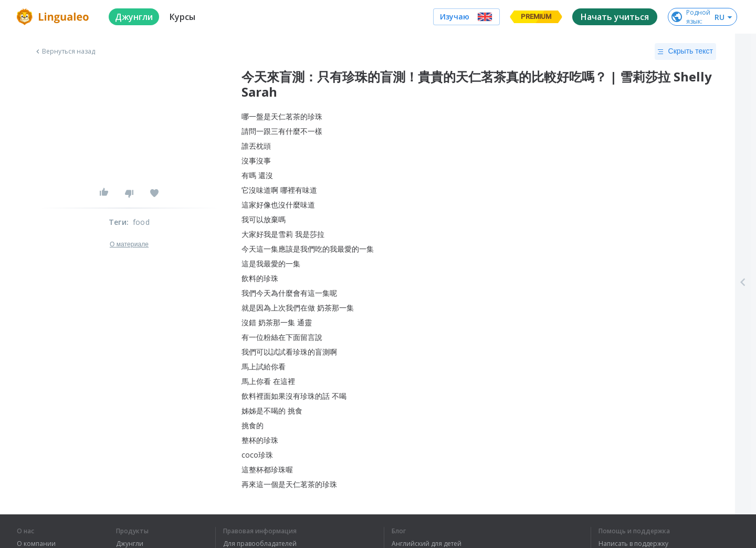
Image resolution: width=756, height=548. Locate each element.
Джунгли (130, 544)
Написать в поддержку (633, 544)
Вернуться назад (65, 51)
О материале (129, 244)
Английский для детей (427, 544)
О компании (36, 544)
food (141, 222)
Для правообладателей (260, 544)
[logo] (54, 17)
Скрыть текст (685, 51)
